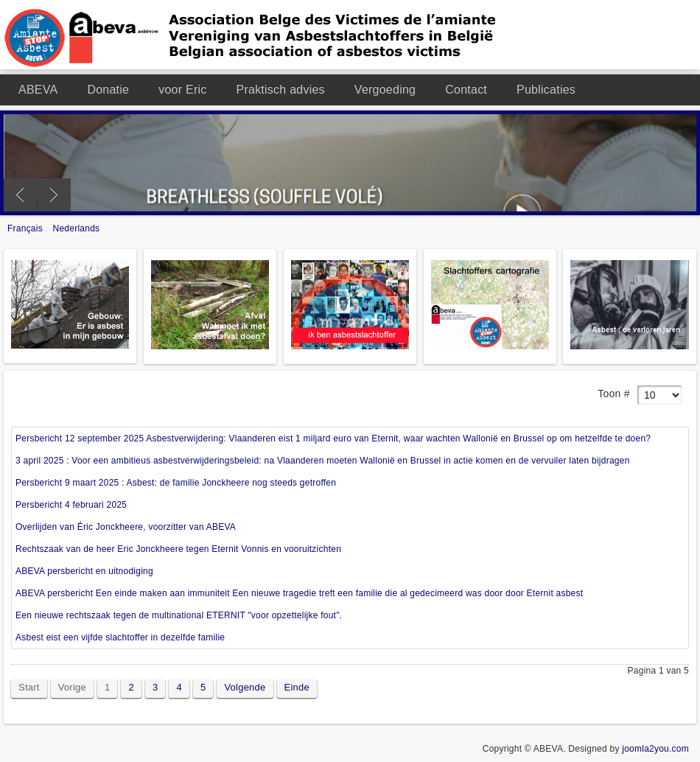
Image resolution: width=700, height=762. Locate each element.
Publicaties (546, 90)
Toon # (613, 394)
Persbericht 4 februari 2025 (71, 505)
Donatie (108, 90)
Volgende (245, 687)
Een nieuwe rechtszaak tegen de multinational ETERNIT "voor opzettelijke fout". (179, 615)
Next (54, 195)
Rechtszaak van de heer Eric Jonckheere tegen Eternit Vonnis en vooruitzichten (178, 549)
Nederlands (77, 228)
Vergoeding (385, 90)
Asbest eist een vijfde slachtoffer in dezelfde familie (120, 637)
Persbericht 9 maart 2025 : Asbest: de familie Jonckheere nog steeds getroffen (176, 483)
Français (27, 228)
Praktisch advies (281, 90)
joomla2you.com (655, 749)
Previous (20, 195)
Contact (466, 90)
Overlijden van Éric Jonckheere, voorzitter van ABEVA (126, 527)
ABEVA (38, 90)
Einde (297, 687)
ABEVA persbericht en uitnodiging (84, 571)
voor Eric (182, 90)
